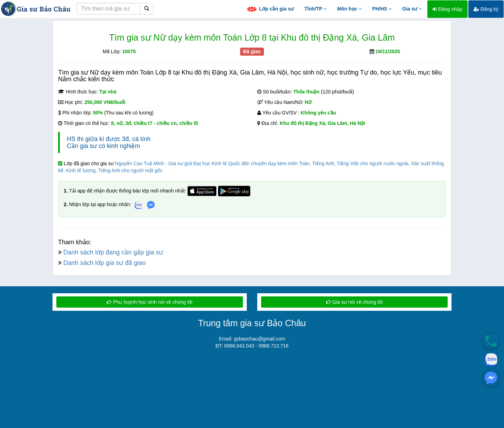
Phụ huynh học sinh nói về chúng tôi (149, 302)
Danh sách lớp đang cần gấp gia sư (113, 252)
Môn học (349, 9)
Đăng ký (486, 9)
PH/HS (382, 9)
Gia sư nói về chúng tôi (355, 302)
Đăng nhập (447, 9)
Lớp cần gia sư (270, 9)
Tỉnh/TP (315, 9)
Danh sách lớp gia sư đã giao (104, 263)
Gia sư (412, 9)
